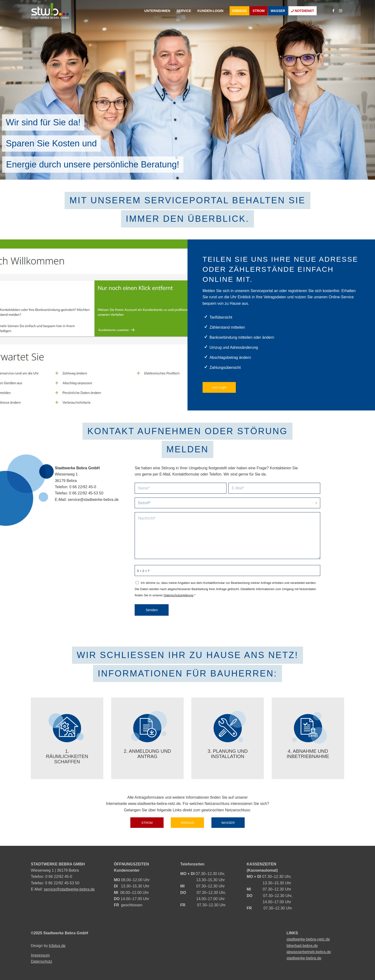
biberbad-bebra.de (302, 946)
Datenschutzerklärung (178, 595)
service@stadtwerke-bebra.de (93, 500)
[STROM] (147, 823)
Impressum (40, 955)
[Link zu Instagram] (341, 11)
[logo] (66, 11)
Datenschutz (41, 961)
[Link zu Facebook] (333, 11)
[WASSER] (228, 823)
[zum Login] (219, 387)
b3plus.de (57, 946)
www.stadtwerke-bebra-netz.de (154, 804)
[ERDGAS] (187, 823)
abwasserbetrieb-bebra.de (309, 952)
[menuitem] (157, 11)
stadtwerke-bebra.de (304, 958)
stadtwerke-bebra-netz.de (308, 939)
